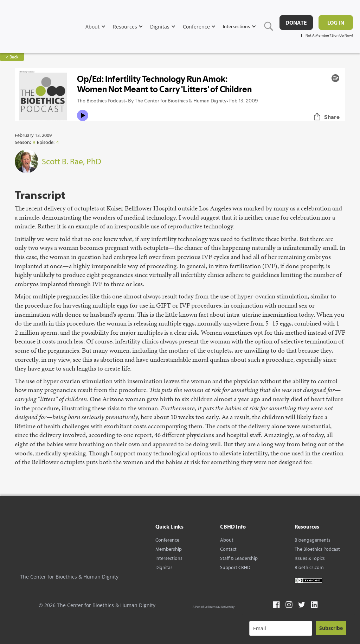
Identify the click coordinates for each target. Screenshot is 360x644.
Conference (167, 540)
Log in (336, 23)
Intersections (169, 558)
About (227, 540)
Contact (228, 549)
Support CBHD (235, 567)
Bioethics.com (309, 567)
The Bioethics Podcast (317, 549)
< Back (12, 57)
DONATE (296, 23)
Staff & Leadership (239, 558)
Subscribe (331, 628)
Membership (169, 549)
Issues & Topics (310, 558)
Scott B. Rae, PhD (72, 161)
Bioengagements (313, 540)
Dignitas (164, 567)
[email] (281, 628)
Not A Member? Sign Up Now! (329, 35)
